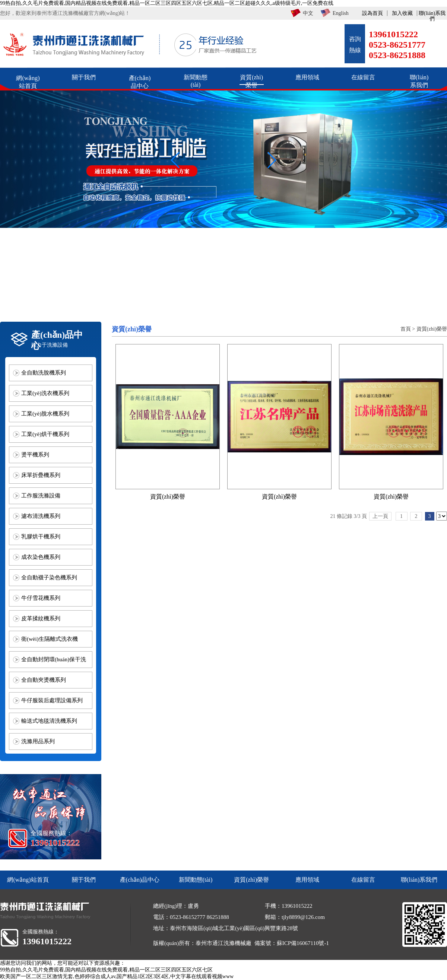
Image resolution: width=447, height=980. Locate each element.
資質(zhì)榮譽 (432, 329)
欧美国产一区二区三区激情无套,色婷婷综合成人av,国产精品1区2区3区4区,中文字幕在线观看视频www (117, 976)
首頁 (406, 329)
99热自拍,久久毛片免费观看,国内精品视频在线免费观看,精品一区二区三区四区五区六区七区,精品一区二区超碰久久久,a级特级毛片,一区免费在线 (167, 3)
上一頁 (380, 516)
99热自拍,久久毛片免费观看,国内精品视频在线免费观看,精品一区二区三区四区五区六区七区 (106, 970)
